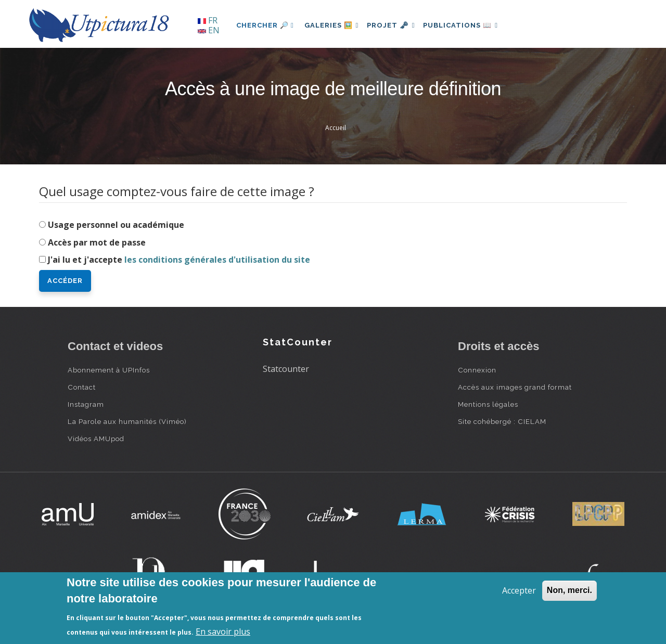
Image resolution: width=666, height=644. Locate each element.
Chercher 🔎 (265, 25)
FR (208, 20)
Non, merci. (569, 590)
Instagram (86, 404)
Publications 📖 (471, 25)
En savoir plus (223, 632)
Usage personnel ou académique (116, 225)
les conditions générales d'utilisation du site (217, 260)
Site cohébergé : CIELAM (502, 421)
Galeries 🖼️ (334, 25)
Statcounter (286, 369)
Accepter (519, 590)
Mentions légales (488, 404)
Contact (82, 387)
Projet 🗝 (398, 25)
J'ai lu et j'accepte (179, 260)
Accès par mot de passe (97, 242)
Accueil (336, 128)
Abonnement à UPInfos (109, 370)
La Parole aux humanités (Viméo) (127, 421)
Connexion (477, 370)
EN (209, 30)
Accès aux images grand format (515, 387)
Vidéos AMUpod (96, 439)
